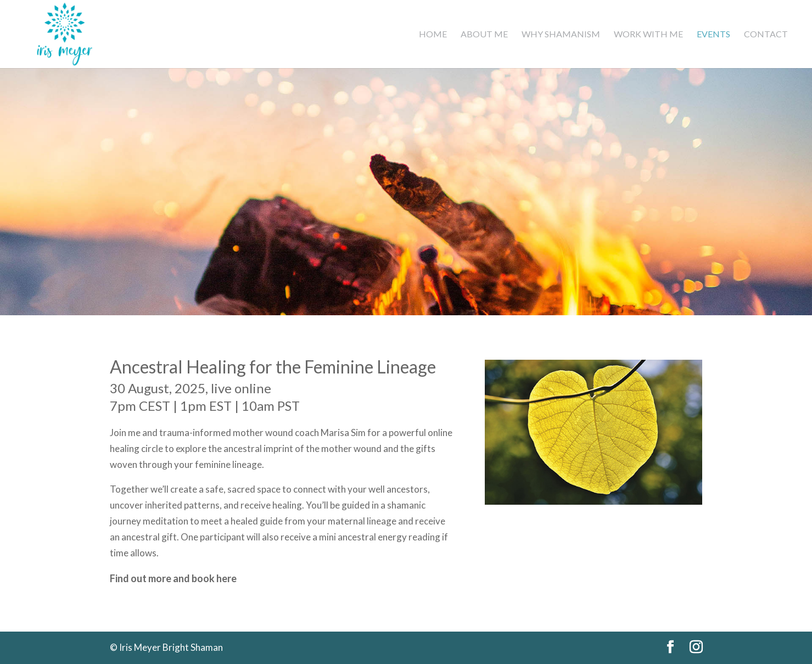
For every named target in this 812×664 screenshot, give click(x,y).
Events (713, 35)
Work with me (648, 35)
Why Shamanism (561, 35)
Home (433, 35)
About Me (484, 35)
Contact (766, 35)
